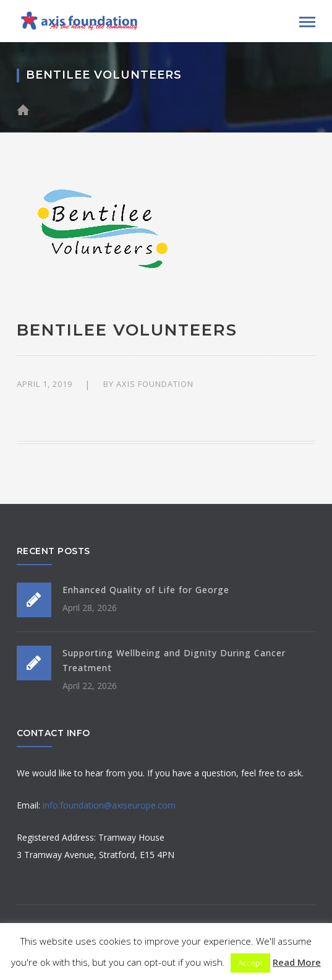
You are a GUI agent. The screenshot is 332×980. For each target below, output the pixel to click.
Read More (297, 962)
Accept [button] (250, 963)
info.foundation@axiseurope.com (109, 805)
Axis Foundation (155, 384)
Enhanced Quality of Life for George (146, 590)
